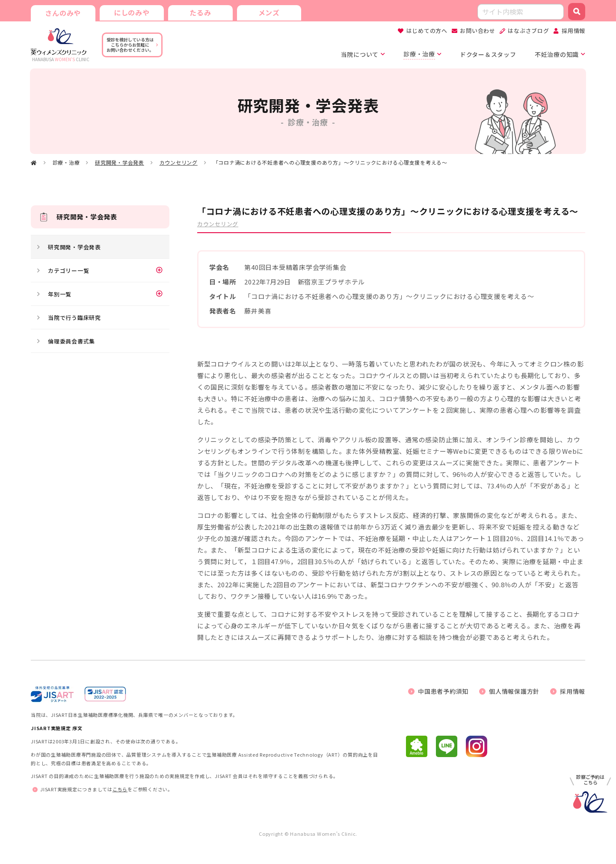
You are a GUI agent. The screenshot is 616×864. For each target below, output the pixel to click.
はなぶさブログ (528, 31)
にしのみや (131, 12)
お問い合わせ (478, 31)
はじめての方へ (427, 31)
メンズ (268, 12)
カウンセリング (179, 162)
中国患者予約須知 (443, 691)
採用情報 (573, 31)
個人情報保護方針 (514, 691)
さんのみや (63, 13)
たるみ (200, 12)
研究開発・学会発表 (120, 162)
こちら (120, 789)
